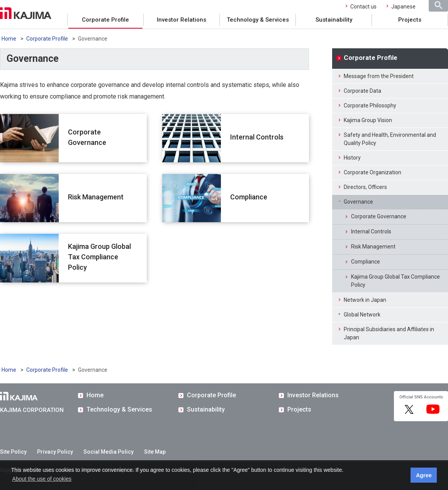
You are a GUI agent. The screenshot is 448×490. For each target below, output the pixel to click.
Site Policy (13, 452)
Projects (410, 20)
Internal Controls (257, 137)
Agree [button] (424, 475)
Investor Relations (182, 20)
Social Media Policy (109, 452)
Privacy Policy (55, 452)
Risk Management (96, 197)
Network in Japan (365, 300)
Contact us (363, 7)
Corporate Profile (105, 20)
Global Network (362, 315)
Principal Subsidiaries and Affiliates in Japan (389, 333)
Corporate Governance (87, 137)
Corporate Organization (372, 172)
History (352, 158)
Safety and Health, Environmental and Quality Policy (390, 139)
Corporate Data (362, 91)
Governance (358, 202)
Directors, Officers (365, 187)
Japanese (403, 7)
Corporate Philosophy (370, 105)
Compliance (249, 197)
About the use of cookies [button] (42, 479)
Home (9, 39)
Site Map (155, 452)
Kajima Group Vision (368, 120)
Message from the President (379, 76)
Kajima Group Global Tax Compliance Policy (99, 257)
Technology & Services (258, 20)
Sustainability (334, 20)
